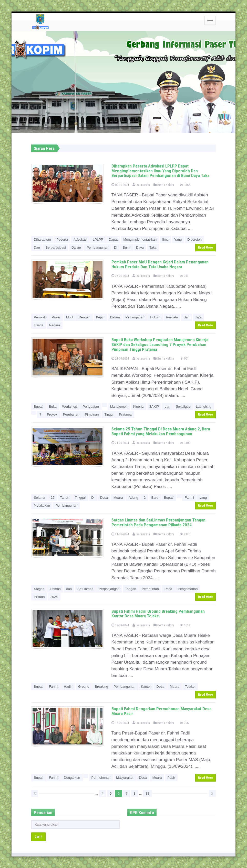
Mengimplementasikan (140, 240)
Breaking (101, 687)
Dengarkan (72, 778)
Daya (140, 247)
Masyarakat (125, 778)
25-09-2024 (120, 276)
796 (184, 723)
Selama (39, 498)
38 (147, 793)
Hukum (155, 317)
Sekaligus (183, 407)
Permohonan (101, 778)
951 (184, 358)
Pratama (125, 414)
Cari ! (38, 837)
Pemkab (40, 317)
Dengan (85, 317)
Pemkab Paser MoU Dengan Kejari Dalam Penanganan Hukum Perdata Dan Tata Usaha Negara (160, 264)
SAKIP (154, 407)
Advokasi (80, 240)
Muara (118, 498)
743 (184, 276)
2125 (185, 534)
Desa (104, 498)
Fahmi (189, 498)
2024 (54, 597)
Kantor (146, 687)
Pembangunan (97, 247)
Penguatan (91, 407)
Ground (84, 687)
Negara (55, 325)
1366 (185, 185)
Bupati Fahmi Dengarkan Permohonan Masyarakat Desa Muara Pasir (161, 711)
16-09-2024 (120, 723)
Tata (198, 317)
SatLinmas (85, 589)
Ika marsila (141, 185)
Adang (133, 498)
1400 (185, 443)
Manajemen (119, 407)
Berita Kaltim (164, 185)
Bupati (39, 407)
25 (53, 498)
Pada (168, 589)
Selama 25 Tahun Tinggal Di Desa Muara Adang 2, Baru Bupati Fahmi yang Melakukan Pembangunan (161, 431)
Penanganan (135, 317)
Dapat (113, 240)
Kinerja (138, 407)
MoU (70, 317)
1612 (185, 625)
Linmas (55, 589)
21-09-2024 (120, 358)
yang (203, 498)
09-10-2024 (120, 185)
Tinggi (109, 414)
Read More (205, 248)
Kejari (100, 317)
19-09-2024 (120, 625)
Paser (56, 317)
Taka (153, 247)
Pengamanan (188, 589)
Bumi (127, 247)
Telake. (190, 687)
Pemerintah (150, 589)
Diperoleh (194, 240)
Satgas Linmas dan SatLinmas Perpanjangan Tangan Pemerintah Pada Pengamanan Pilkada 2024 (158, 522)
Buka (53, 407)
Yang (178, 240)
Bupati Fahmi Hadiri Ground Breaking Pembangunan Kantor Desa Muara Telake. (158, 614)
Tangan (131, 589)
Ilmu (165, 240)
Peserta (62, 240)
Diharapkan (42, 240)
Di (116, 247)
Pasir (171, 778)
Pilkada (39, 597)
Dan (37, 247)
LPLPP (98, 240)
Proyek (52, 414)
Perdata (172, 317)
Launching (204, 407)
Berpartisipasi (56, 247)
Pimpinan (92, 414)
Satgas (39, 589)
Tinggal (80, 498)
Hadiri (68, 687)
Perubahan (71, 414)
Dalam (76, 247)
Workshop (70, 407)
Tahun (65, 498)
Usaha (39, 325)
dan (167, 407)
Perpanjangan (109, 589)
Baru (155, 498)
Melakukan (42, 505)
